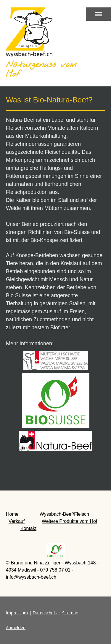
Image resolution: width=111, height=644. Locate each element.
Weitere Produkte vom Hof (69, 521)
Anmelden (16, 628)
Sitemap (70, 613)
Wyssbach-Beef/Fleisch (64, 514)
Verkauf (17, 521)
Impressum (17, 613)
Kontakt (28, 528)
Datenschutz (45, 613)
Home (13, 514)
